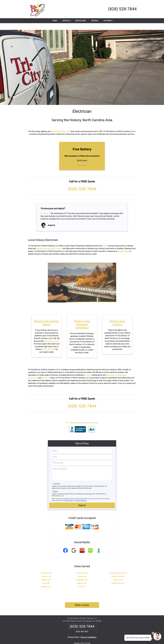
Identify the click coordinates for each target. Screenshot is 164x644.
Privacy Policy (69, 494)
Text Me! (57, 477)
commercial (33, 371)
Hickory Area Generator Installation (82, 318)
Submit (82, 499)
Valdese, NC (46, 580)
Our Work (109, 21)
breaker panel (123, 244)
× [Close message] (150, 636)
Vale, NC (82, 580)
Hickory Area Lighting (117, 316)
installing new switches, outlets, (49, 242)
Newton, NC (82, 577)
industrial (45, 371)
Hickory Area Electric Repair (47, 316)
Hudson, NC (118, 573)
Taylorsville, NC (118, 577)
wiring (105, 239)
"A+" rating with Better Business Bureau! (82, 416)
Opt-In (56, 485)
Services (67, 21)
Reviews (95, 21)
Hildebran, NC (82, 573)
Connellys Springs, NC (118, 566)
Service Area (81, 21)
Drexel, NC (82, 570)
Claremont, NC (82, 566)
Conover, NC (46, 570)
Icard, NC (46, 577)
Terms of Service (99, 639)
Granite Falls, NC (118, 570)
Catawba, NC (46, 566)
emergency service (52, 334)
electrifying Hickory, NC (61, 125)
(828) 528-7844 (122, 9)
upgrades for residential (116, 368)
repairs (88, 368)
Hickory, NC (46, 573)
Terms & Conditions (81, 494)
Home (55, 21)
